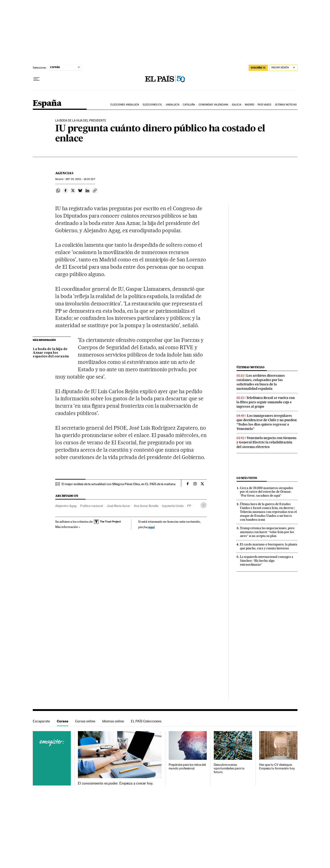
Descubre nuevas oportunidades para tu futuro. (229, 768)
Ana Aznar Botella (146, 506)
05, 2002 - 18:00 (80, 179)
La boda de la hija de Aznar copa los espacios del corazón (51, 353)
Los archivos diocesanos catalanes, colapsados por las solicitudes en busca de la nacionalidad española (261, 382)
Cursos (63, 721)
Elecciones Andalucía (125, 105)
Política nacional (92, 506)
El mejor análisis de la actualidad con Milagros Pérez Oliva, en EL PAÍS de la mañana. (119, 484)
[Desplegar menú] (36, 79)
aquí (151, 527)
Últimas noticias (286, 105)
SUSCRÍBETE (258, 68)
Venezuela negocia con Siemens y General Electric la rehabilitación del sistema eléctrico (267, 442)
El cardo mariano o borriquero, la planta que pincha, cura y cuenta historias (269, 546)
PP (189, 506)
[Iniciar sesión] (283, 68)
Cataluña (189, 105)
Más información (68, 527)
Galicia (237, 105)
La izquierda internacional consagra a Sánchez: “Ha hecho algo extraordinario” (267, 561)
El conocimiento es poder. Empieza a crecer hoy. (116, 783)
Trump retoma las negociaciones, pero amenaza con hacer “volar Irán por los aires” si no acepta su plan (267, 532)
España (47, 104)
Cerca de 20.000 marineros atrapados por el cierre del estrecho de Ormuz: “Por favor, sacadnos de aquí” (267, 492)
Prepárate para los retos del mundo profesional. (187, 767)
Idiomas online (113, 721)
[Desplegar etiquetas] (204, 505)
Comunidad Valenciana (214, 105)
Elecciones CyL (153, 105)
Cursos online (85, 721)
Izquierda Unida (173, 506)
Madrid (249, 105)
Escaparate (41, 721)
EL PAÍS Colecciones (146, 721)
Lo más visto (247, 478)
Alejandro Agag (66, 506)
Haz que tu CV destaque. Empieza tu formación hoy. (277, 767)
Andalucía (173, 105)
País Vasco (264, 105)
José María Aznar (118, 506)
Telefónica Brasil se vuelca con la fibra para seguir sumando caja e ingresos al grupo (266, 402)
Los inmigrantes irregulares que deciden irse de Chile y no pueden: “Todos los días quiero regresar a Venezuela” (267, 422)
